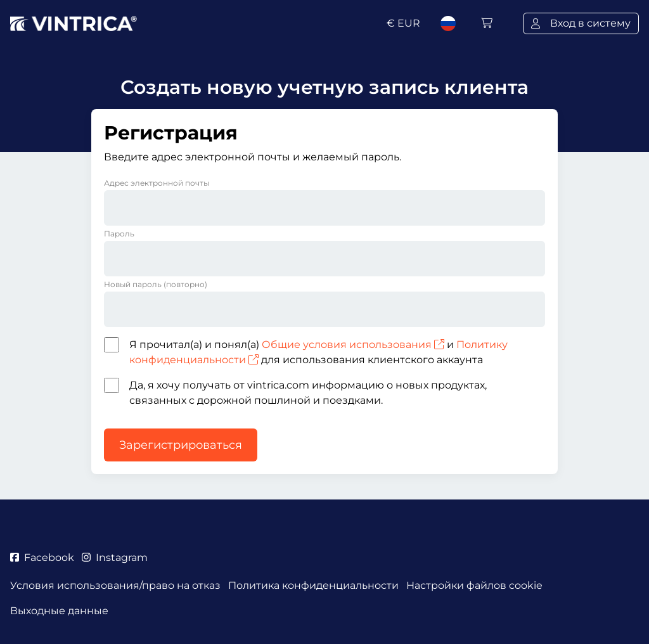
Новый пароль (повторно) (156, 284)
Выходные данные (59, 611)
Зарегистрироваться (181, 445)
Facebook (42, 557)
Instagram (115, 557)
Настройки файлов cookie (474, 585)
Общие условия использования (353, 345)
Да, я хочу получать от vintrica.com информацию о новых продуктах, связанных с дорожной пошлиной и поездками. (308, 393)
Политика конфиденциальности (313, 585)
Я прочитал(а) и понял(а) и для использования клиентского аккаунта (318, 352)
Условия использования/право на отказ (115, 585)
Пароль (119, 234)
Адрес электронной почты (157, 183)
